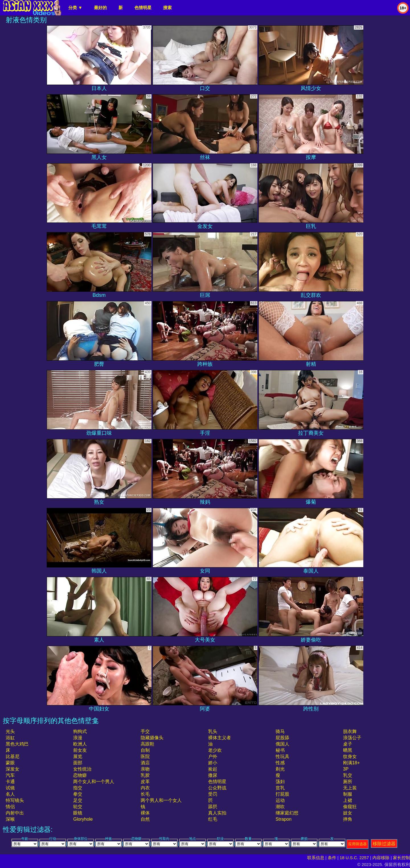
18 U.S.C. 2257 (354, 858)
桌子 (348, 744)
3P (346, 769)
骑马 (280, 731)
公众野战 (217, 788)
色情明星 (143, 8)
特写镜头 (15, 800)
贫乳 (280, 788)
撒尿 (213, 775)
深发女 (13, 769)
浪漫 (78, 738)
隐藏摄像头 (152, 738)
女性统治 (82, 769)
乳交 (348, 775)
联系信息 (316, 858)
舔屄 (213, 807)
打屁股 (282, 794)
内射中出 (15, 813)
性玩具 (282, 756)
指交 (78, 788)
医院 (145, 756)
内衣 (145, 788)
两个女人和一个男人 (94, 782)
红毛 (213, 819)
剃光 (280, 769)
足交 (78, 800)
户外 (213, 756)
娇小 (213, 763)
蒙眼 (10, 763)
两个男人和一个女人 (161, 800)
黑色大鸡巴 (17, 744)
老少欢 (215, 750)
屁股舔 (282, 738)
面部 (78, 763)
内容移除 (381, 858)
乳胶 (145, 775)
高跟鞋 (147, 744)
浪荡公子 (352, 738)
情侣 (10, 807)
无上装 (350, 788)
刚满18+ (351, 763)
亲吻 (145, 769)
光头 (10, 731)
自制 (145, 750)
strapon (284, 819)
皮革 (145, 782)
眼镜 (78, 813)
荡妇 (280, 782)
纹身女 (350, 756)
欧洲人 (80, 744)
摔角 (348, 819)
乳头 (213, 731)
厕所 (348, 782)
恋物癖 (80, 775)
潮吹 (280, 807)
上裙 (348, 800)
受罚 (213, 794)
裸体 (145, 813)
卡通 (10, 782)
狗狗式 (80, 731)
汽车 (10, 775)
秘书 (280, 750)
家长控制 (401, 858)
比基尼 (13, 756)
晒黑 (348, 750)
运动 (280, 800)
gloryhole (83, 819)
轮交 (78, 807)
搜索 (167, 8)
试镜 (10, 788)
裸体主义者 (220, 738)
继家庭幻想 (287, 813)
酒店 (145, 763)
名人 (10, 794)
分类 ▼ (75, 8)
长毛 (145, 794)
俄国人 (282, 744)
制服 (348, 794)
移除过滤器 (384, 844)
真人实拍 (217, 813)
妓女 (348, 813)
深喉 (10, 819)
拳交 (78, 794)
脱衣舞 (350, 731)
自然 (145, 819)
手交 (145, 731)
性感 (280, 763)
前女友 (80, 750)
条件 (332, 858)
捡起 (213, 769)
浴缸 (10, 738)
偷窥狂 (350, 807)
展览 (78, 756)
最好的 (100, 8)
